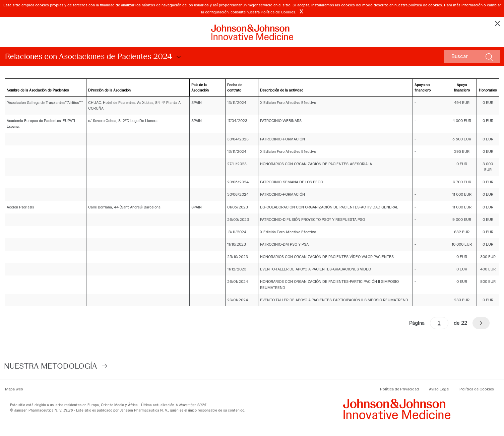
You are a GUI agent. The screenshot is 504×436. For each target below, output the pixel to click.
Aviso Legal (439, 389)
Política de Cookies (278, 12)
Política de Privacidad (399, 389)
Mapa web (14, 389)
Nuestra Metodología (51, 366)
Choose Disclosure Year (178, 57)
